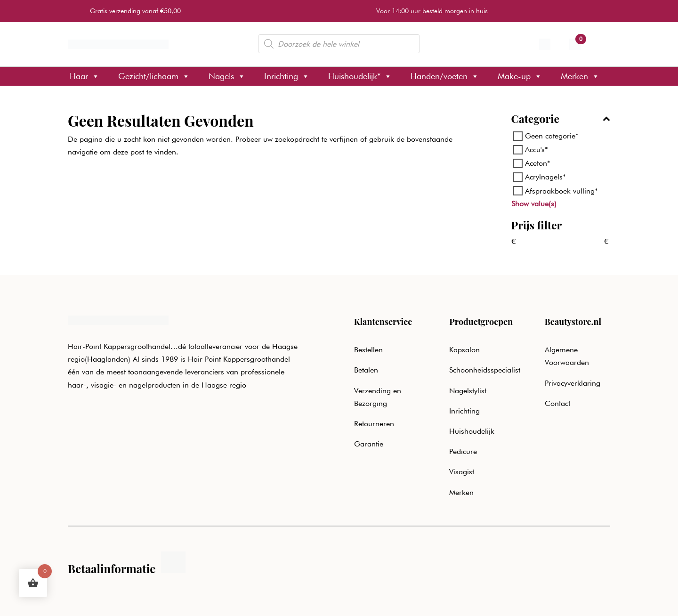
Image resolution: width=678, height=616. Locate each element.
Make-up (520, 76)
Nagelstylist (468, 391)
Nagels (227, 76)
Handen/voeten (445, 76)
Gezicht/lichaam (154, 76)
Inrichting (287, 76)
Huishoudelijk (472, 431)
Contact (557, 403)
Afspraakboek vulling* (561, 190)
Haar (85, 76)
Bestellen (368, 350)
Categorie (561, 119)
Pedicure (463, 451)
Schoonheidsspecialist (485, 370)
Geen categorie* (552, 136)
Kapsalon (464, 350)
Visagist (462, 472)
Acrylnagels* (545, 177)
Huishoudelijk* (360, 76)
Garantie (369, 444)
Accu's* (537, 150)
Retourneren (374, 424)
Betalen (366, 370)
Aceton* (538, 163)
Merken (580, 76)
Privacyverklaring (573, 383)
